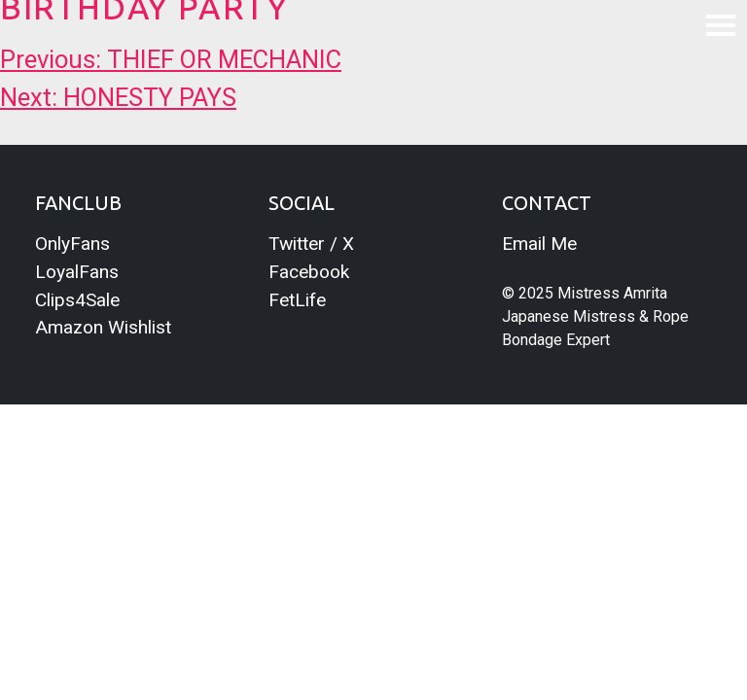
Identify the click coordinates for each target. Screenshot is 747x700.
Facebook (309, 272)
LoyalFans (77, 272)
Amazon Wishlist (103, 327)
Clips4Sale (77, 300)
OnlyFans (72, 244)
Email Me (539, 244)
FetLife (297, 300)
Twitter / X (311, 244)
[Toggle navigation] (721, 24)
